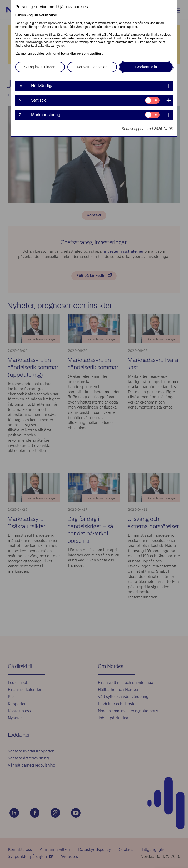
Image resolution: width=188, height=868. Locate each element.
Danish (21, 15)
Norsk (43, 15)
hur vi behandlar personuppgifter (77, 54)
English (32, 15)
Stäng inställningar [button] (39, 67)
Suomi (54, 15)
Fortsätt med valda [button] (92, 67)
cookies (39, 54)
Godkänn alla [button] (146, 67)
